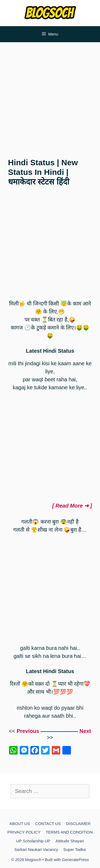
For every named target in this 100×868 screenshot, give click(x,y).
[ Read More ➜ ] (72, 506)
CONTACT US (48, 824)
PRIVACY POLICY (24, 832)
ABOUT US (19, 824)
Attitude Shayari (70, 841)
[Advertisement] (50, 98)
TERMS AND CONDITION (69, 832)
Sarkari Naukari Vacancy (36, 849)
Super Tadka (75, 849)
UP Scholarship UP (33, 841)
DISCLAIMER (78, 824)
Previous (28, 731)
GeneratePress (75, 860)
